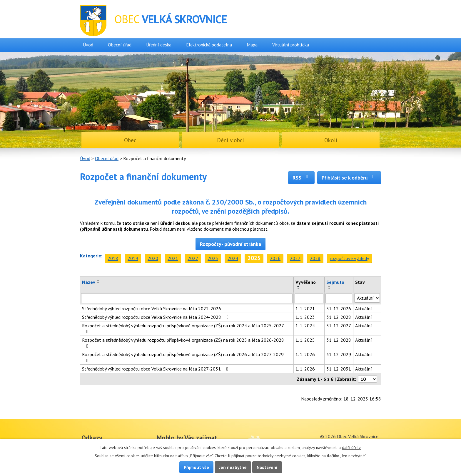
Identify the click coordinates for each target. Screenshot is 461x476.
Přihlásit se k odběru (349, 178)
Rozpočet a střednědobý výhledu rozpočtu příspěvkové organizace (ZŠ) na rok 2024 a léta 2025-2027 (183, 328)
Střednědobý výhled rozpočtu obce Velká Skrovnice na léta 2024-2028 (156, 317)
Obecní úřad (120, 45)
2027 (295, 258)
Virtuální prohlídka (291, 45)
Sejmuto (335, 282)
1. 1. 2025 (305, 340)
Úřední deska (159, 45)
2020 (153, 258)
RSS (302, 178)
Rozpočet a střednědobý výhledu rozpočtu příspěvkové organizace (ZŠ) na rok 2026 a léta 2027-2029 (183, 357)
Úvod (88, 45)
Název (89, 282)
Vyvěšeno (306, 282)
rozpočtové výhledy (349, 258)
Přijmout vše (196, 467)
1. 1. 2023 (305, 317)
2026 (275, 258)
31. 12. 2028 (339, 317)
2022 (193, 258)
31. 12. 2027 (339, 326)
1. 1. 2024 (305, 326)
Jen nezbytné (233, 467)
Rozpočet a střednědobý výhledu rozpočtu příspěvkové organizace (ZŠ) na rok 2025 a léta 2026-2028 (183, 343)
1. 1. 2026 (305, 354)
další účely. (352, 447)
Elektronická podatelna (209, 45)
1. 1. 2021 (305, 309)
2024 (233, 258)
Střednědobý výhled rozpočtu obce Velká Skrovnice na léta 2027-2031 (156, 369)
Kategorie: (91, 256)
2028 (315, 258)
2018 (113, 258)
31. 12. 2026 (339, 309)
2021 (173, 258)
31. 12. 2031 (339, 369)
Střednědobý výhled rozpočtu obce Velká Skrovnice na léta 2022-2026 (156, 309)
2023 (213, 258)
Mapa (252, 45)
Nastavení (267, 467)
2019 (133, 258)
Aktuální (364, 309)
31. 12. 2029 (339, 354)
